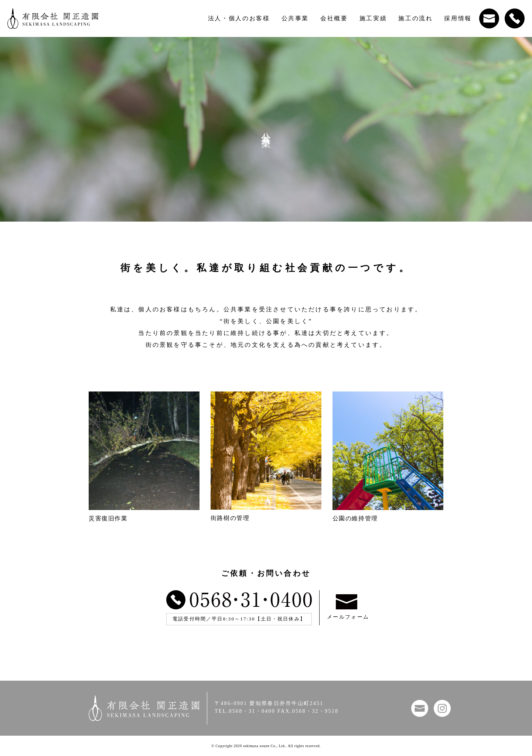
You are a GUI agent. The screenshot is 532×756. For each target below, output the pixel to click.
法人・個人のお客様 (239, 18)
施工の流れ (415, 18)
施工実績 (373, 18)
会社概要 (334, 18)
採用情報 (458, 18)
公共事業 (295, 18)
